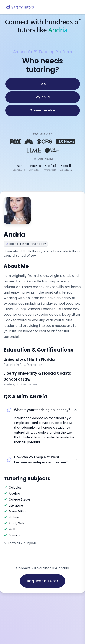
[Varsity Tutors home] (20, 7)
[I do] (43, 84)
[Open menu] (77, 7)
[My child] (43, 97)
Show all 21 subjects (20, 543)
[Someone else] (43, 110)
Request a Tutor (42, 581)
